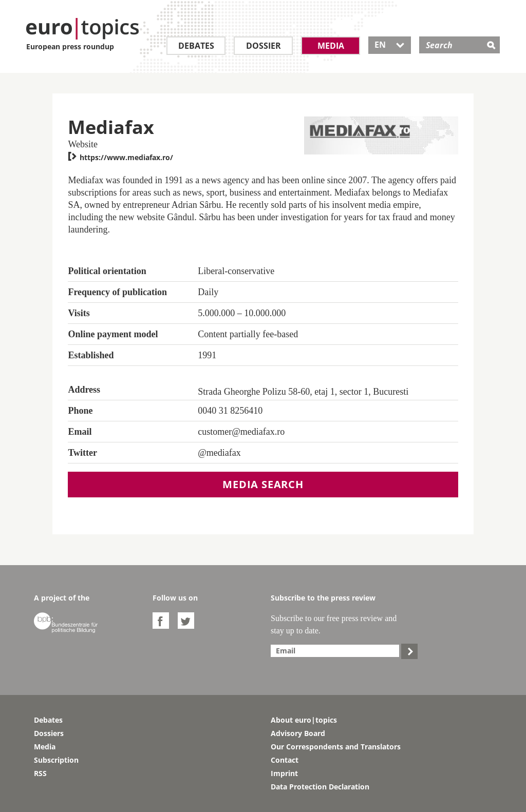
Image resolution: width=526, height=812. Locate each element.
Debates (196, 46)
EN (390, 45)
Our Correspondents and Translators (336, 747)
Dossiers (49, 733)
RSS (40, 773)
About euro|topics (304, 720)
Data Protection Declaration (320, 787)
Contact (285, 760)
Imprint (284, 773)
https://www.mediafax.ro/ (120, 157)
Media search (263, 484)
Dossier (264, 46)
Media (331, 46)
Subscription (56, 760)
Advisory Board (298, 733)
